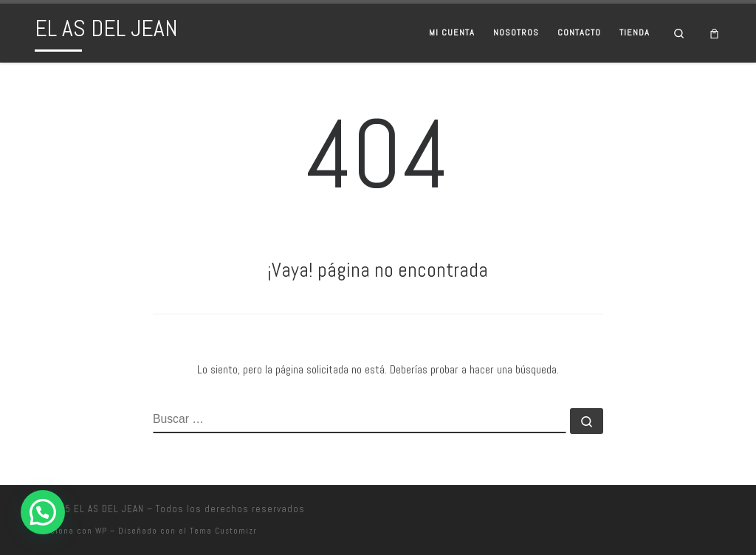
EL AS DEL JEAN (109, 509)
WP (101, 531)
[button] (43, 512)
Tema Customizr (223, 531)
